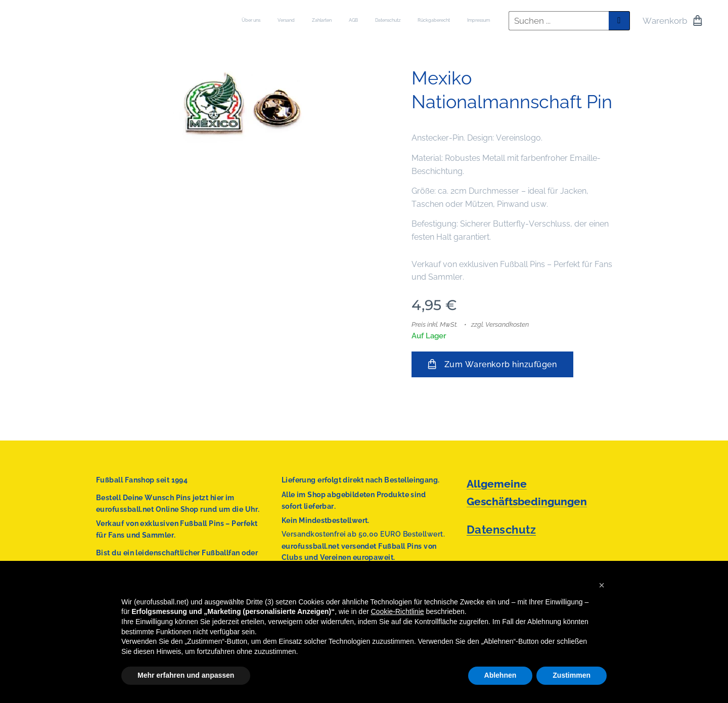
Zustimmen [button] (572, 675)
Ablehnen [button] (500, 675)
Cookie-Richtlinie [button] (398, 611)
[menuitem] (387, 21)
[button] (602, 585)
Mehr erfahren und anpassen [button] (186, 675)
